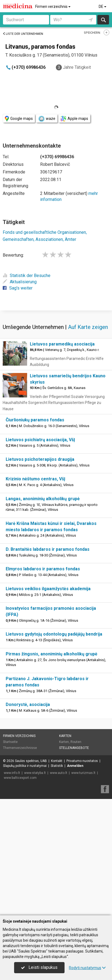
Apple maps (74, 119)
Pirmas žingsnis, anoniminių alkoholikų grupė (52, 770)
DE (103, 7)
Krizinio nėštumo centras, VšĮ (36, 595)
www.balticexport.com (20, 894)
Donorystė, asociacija (28, 821)
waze (47, 119)
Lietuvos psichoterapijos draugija (40, 576)
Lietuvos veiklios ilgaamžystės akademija (48, 705)
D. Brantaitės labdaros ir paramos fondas (48, 666)
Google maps (19, 119)
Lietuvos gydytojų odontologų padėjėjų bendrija (54, 750)
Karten (65, 852)
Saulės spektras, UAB (31, 877)
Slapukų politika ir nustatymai (25, 882)
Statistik (57, 882)
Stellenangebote (74, 864)
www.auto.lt (59, 889)
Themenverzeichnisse (20, 864)
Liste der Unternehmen (23, 34)
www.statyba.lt (35, 889)
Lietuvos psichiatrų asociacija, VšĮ (40, 556)
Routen (76, 858)
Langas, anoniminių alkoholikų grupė (43, 615)
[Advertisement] (56, 368)
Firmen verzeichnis (53, 7)
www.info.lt (12, 889)
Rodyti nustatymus (87, 968)
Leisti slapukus (39, 967)
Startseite (10, 858)
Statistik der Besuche (27, 276)
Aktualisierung (20, 282)
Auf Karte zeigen (88, 443)
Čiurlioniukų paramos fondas (35, 536)
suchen (103, 20)
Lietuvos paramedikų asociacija (62, 460)
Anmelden (75, 882)
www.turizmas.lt (83, 889)
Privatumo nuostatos (82, 877)
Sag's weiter (18, 288)
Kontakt (57, 877)
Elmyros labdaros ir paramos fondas (43, 685)
